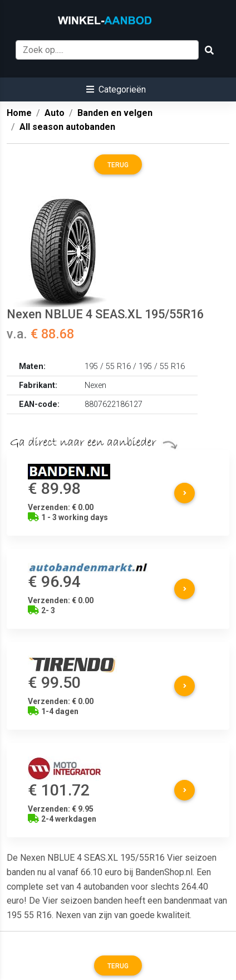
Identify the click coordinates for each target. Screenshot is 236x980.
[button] (116, 89)
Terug (118, 165)
